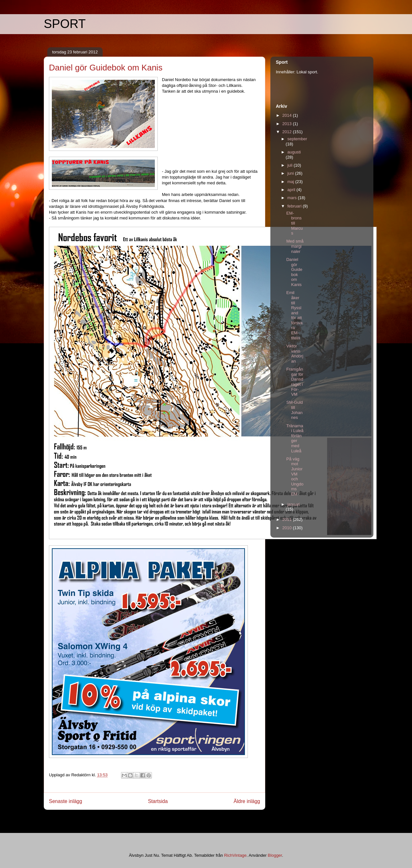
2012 (288, 132)
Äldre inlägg (247, 801)
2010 (288, 528)
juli (291, 165)
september (297, 139)
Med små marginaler (295, 246)
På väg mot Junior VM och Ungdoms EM (295, 476)
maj (291, 182)
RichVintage (235, 855)
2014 (288, 115)
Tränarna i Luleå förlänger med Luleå (295, 438)
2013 (288, 124)
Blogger (275, 855)
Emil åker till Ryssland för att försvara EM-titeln (294, 315)
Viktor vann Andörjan (295, 354)
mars (293, 198)
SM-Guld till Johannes (294, 410)
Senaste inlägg (66, 801)
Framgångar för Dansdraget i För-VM (295, 382)
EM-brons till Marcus (294, 223)
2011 (288, 519)
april (292, 190)
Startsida (158, 801)
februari (295, 206)
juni (291, 173)
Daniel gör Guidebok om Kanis (294, 272)
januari (294, 504)
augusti (294, 152)
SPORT (65, 24)
